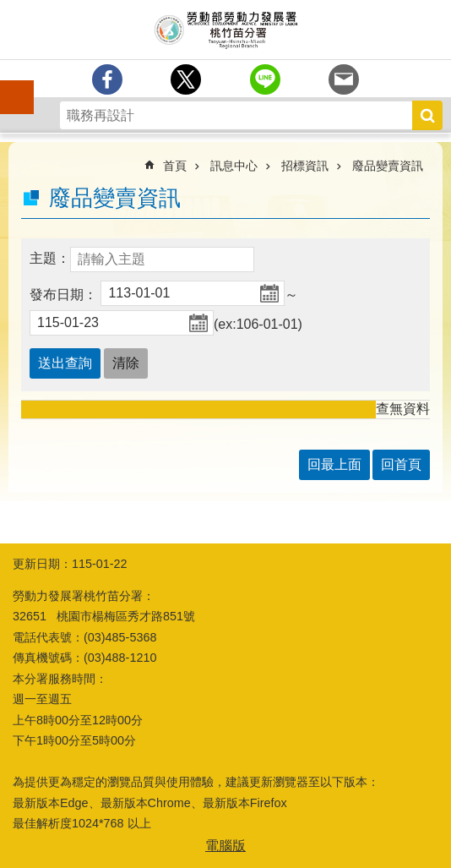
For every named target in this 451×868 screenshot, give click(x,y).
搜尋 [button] (427, 115)
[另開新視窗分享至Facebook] (107, 79)
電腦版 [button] (225, 846)
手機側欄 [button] (9, 85)
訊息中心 (234, 166)
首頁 (175, 166)
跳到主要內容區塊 (9, 9)
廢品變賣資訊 (388, 166)
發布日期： (63, 295)
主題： (50, 258)
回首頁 (401, 464)
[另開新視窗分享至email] (344, 79)
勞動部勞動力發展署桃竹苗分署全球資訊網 (225, 30)
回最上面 (334, 464)
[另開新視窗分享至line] (265, 79)
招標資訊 (305, 166)
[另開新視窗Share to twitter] (186, 79)
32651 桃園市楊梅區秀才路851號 (104, 616)
